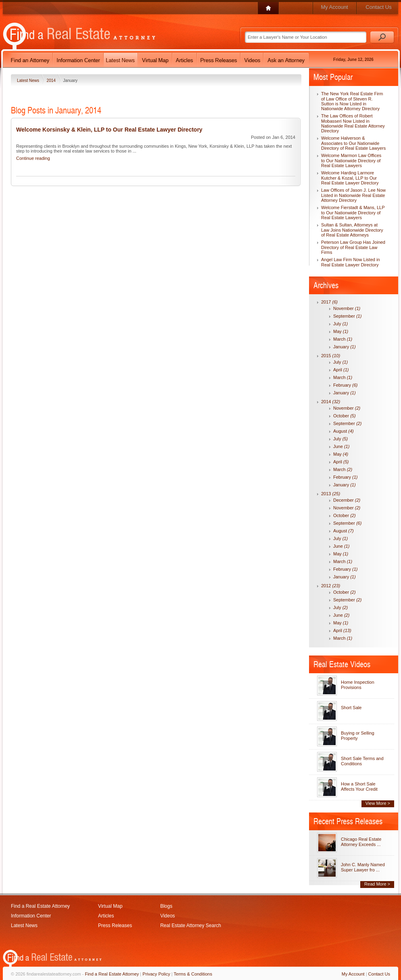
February (346, 385)
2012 (331, 586)
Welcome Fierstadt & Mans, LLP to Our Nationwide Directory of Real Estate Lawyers (353, 213)
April (341, 370)
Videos (167, 916)
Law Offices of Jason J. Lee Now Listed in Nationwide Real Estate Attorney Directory (353, 195)
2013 (331, 494)
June (341, 446)
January (345, 347)
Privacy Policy (156, 974)
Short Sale (351, 708)
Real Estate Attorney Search (191, 926)
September (347, 316)
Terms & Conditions (193, 974)
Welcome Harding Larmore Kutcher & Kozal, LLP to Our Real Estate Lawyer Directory (350, 178)
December (347, 500)
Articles (106, 916)
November (347, 308)
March (343, 339)
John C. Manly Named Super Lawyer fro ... (363, 867)
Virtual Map (110, 906)
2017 (329, 302)
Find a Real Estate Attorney (40, 906)
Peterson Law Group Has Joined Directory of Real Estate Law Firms (353, 247)
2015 (331, 356)
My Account (334, 7)
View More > (378, 803)
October (345, 416)
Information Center (31, 916)
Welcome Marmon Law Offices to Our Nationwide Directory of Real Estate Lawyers (351, 160)
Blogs (166, 906)
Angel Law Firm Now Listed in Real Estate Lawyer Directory (351, 262)
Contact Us (378, 7)
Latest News (29, 81)
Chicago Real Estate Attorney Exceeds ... (361, 842)
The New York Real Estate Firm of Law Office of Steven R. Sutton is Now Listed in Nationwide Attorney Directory (352, 101)
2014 (52, 81)
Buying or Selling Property (358, 736)
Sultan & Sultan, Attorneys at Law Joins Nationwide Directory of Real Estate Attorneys (352, 230)
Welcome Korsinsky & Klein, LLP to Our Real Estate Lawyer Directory (109, 130)
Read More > (377, 884)
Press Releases (115, 926)
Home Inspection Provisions (358, 685)
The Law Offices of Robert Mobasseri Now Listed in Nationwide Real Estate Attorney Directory (353, 123)
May (341, 331)
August (344, 431)
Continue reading (33, 158)
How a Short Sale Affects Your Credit (359, 786)
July (340, 324)
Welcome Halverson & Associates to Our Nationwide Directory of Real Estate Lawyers (353, 143)
